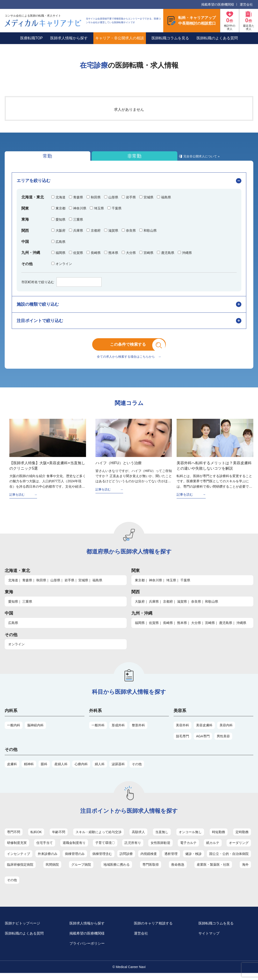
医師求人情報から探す (69, 38)
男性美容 (223, 742)
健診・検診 (193, 859)
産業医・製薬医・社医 (213, 870)
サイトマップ (212, 940)
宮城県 (83, 586)
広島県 (13, 628)
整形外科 (138, 731)
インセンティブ (19, 859)
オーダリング (239, 848)
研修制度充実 (17, 848)
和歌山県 (212, 607)
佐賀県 (154, 628)
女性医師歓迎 (160, 848)
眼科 (44, 769)
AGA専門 (203, 742)
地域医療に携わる (117, 870)
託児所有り (133, 848)
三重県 (27, 607)
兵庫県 (154, 607)
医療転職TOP (32, 38)
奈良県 (196, 607)
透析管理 (171, 859)
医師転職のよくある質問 (217, 38)
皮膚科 (12, 769)
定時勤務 (242, 837)
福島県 (97, 586)
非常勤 (85, 157)
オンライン (16, 650)
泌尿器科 (118, 769)
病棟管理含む (102, 859)
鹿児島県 (226, 628)
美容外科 (182, 731)
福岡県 (140, 628)
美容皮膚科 (204, 731)
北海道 (13, 586)
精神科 (29, 769)
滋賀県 (182, 607)
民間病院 (52, 870)
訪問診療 (126, 859)
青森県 (27, 586)
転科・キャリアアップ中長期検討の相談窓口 (197, 20)
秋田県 (41, 586)
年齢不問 (59, 837)
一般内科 (14, 731)
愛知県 (13, 607)
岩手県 (69, 586)
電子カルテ (188, 848)
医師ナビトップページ (26, 929)
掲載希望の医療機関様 (218, 4)
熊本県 (182, 628)
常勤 (30, 157)
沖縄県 (241, 628)
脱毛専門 (182, 742)
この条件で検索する (133, 348)
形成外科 (118, 731)
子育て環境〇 (105, 848)
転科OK (36, 837)
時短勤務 (219, 837)
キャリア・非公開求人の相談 (120, 38)
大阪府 (140, 607)
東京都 (140, 586)
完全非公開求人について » (138, 159)
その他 (137, 769)
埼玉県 (171, 586)
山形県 (55, 586)
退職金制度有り (74, 848)
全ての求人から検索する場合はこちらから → (129, 362)
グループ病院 (81, 870)
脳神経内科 (35, 731)
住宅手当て (45, 848)
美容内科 (226, 731)
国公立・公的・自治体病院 (229, 859)
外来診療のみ (48, 859)
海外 (245, 870)
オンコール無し (190, 837)
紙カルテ (213, 848)
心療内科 (81, 769)
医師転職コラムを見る (170, 38)
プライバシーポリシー (90, 950)
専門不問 (14, 837)
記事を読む (18, 500)
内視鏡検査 (149, 859)
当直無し (162, 837)
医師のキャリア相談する (157, 929)
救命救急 (178, 870)
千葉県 (185, 586)
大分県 (196, 628)
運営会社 (246, 4)
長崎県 (168, 628)
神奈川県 (156, 586)
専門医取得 (151, 870)
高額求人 (138, 837)
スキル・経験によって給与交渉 (99, 837)
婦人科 (100, 769)
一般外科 (98, 731)
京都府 (168, 607)
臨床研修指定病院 (20, 870)
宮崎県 (210, 628)
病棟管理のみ (75, 859)
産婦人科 (61, 769)
